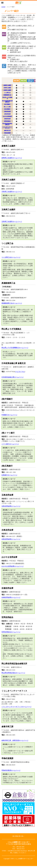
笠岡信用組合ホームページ (11, 632)
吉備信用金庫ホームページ (11, 597)
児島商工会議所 (7, 88)
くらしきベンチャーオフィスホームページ (16, 707)
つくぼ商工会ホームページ (11, 257)
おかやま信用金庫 (7, 116)
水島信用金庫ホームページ (11, 539)
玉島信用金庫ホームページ (11, 506)
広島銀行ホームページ (9, 475)
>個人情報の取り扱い (18, 836)
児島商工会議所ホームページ (12, 192)
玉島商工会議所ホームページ (12, 222)
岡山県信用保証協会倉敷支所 (7, 124)
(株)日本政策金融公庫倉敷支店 (7, 101)
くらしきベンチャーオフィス (7, 127)
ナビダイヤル (20, 372)
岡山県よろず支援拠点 (7, 98)
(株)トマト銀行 (7, 107)
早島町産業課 (7, 133)
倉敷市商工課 (7, 130)
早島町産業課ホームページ (11, 770)
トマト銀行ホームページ (10, 444)
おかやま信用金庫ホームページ (13, 566)
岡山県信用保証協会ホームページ (13, 673)
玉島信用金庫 (7, 111)
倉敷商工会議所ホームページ (12, 158)
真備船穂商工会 (7, 95)
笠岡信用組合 (7, 121)
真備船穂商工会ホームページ (12, 303)
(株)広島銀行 (7, 109)
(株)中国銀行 (7, 104)
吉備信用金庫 (7, 119)
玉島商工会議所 (7, 90)
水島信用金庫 (7, 114)
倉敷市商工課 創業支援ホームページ (15, 740)
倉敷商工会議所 (7, 85)
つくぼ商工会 (7, 93)
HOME (3, 7)
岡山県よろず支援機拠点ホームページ (15, 348)
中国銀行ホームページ (9, 415)
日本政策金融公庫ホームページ (13, 377)
